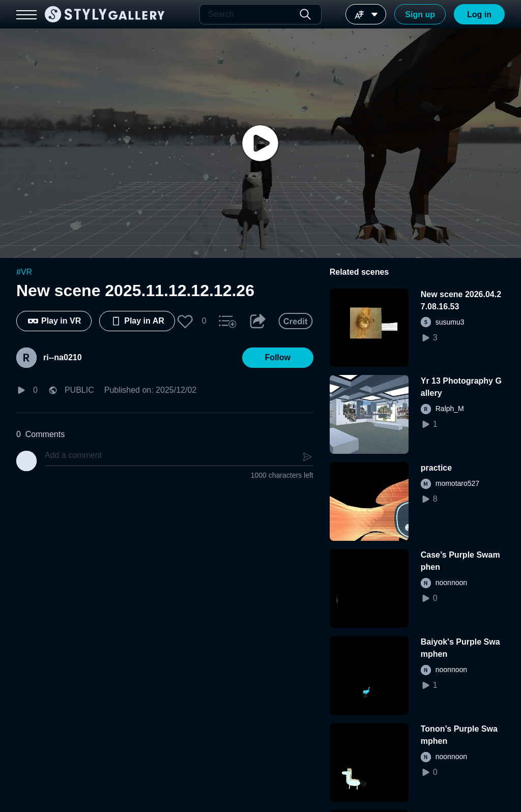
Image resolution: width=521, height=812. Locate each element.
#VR (24, 272)
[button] (185, 321)
